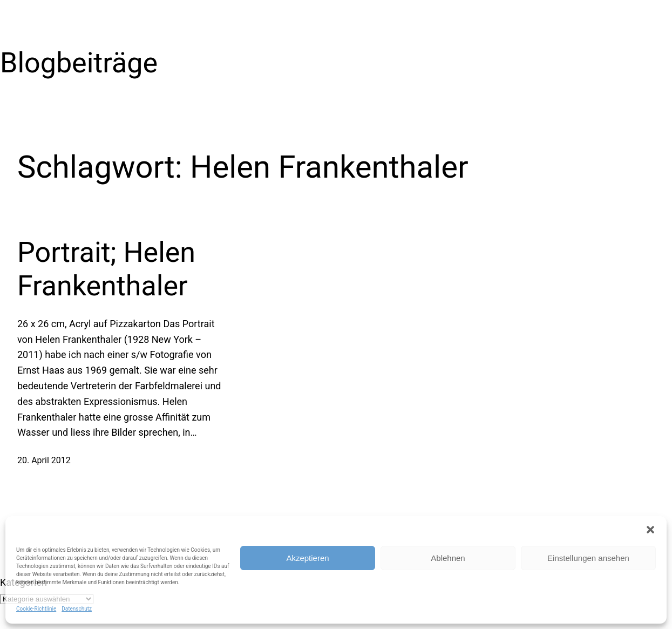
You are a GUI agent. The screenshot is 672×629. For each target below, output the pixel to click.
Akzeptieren (307, 558)
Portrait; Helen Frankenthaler (106, 269)
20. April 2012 (44, 460)
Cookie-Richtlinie (36, 609)
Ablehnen (448, 558)
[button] (650, 530)
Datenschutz (77, 609)
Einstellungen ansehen (588, 558)
